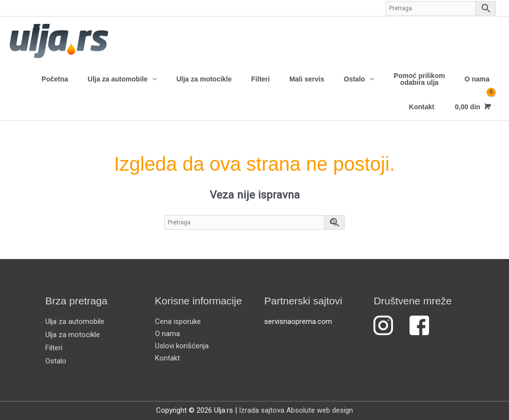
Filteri (260, 79)
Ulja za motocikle (204, 79)
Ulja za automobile (118, 79)
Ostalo (354, 79)
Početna (55, 79)
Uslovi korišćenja (182, 346)
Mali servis (307, 79)
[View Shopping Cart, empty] (472, 107)
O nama (477, 79)
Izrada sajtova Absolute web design (296, 410)
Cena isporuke (178, 321)
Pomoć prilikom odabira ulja (420, 79)
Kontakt (422, 107)
